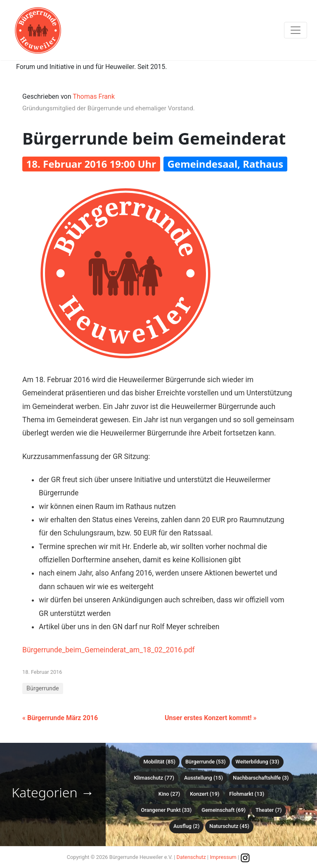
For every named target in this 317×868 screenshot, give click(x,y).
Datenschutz (191, 857)
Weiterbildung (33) (258, 762)
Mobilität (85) (159, 762)
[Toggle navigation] (296, 30)
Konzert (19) (205, 794)
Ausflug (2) (186, 826)
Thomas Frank (94, 96)
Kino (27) (169, 794)
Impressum (223, 857)
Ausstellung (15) (203, 778)
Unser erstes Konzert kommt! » (211, 718)
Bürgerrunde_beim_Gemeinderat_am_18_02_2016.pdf (109, 650)
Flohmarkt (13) (247, 794)
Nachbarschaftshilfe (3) (261, 778)
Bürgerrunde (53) (206, 762)
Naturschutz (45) (229, 826)
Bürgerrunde (43, 688)
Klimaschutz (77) (154, 778)
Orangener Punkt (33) (166, 810)
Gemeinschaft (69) (224, 810)
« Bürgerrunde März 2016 (60, 718)
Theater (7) (269, 810)
